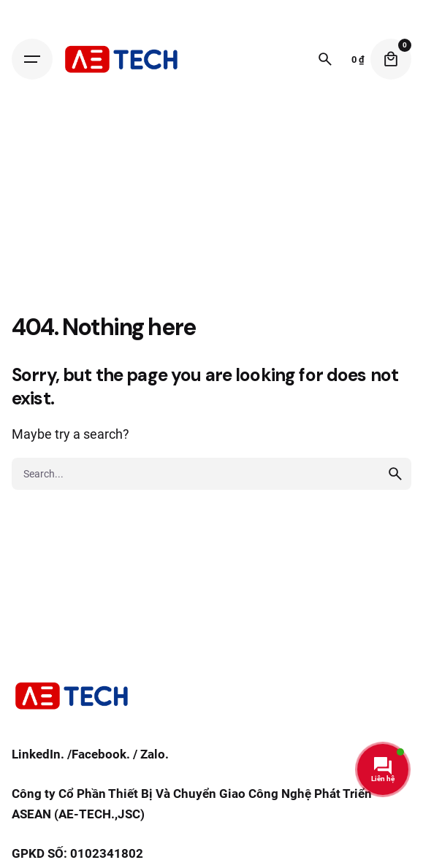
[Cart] (391, 59)
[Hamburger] (32, 59)
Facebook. (101, 754)
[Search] (325, 59)
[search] (395, 474)
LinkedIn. (38, 754)
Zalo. (155, 754)
